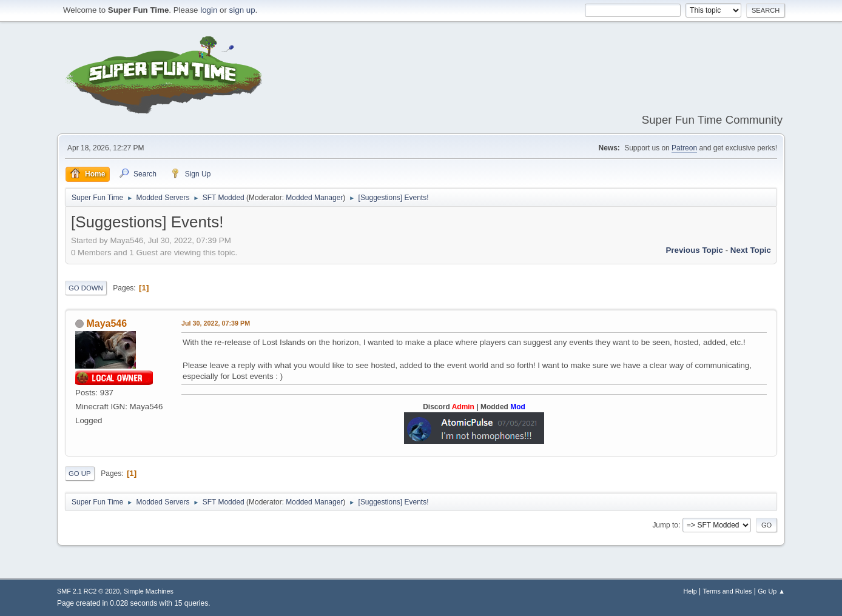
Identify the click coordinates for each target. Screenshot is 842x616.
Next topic (751, 250)
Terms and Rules (728, 591)
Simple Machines (149, 591)
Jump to (665, 525)
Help (690, 591)
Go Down (86, 288)
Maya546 (106, 323)
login (209, 10)
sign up (242, 10)
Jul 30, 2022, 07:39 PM (216, 323)
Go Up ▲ (771, 591)
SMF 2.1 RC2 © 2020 (88, 591)
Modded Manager (314, 198)
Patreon (684, 148)
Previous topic (694, 250)
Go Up (80, 474)
